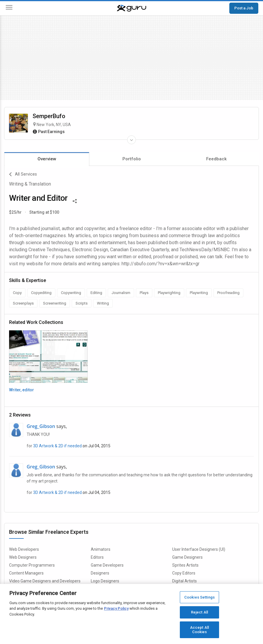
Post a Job (244, 8)
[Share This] (75, 200)
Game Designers (187, 557)
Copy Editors (184, 573)
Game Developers (107, 565)
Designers (100, 573)
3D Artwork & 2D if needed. (58, 446)
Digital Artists (185, 581)
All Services (23, 174)
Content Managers (26, 573)
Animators (101, 549)
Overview (47, 159)
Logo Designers (105, 581)
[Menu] (9, 8)
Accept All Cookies (199, 630)
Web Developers (24, 549)
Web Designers (23, 557)
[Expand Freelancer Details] (131, 140)
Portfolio (132, 159)
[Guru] (131, 8)
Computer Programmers (32, 565)
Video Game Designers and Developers (45, 581)
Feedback (216, 159)
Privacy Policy (116, 608)
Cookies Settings (199, 597)
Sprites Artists (185, 565)
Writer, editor (22, 390)
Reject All (199, 612)
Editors (97, 557)
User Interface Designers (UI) (199, 549)
